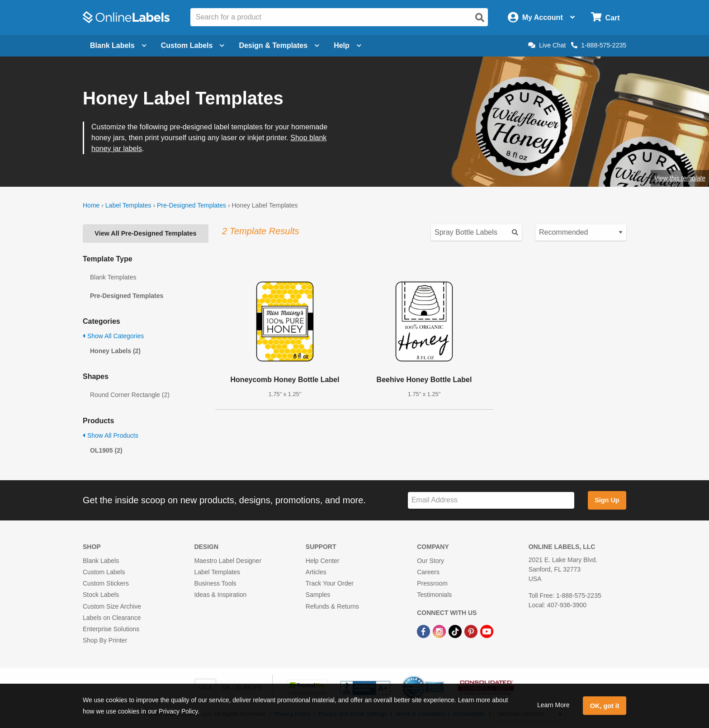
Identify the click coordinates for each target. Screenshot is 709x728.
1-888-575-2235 (599, 45)
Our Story (430, 561)
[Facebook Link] (424, 631)
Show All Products (111, 435)
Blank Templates (113, 277)
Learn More (553, 705)
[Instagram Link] (440, 631)
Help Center (323, 561)
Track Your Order (330, 583)
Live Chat (547, 45)
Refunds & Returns (332, 606)
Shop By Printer (105, 640)
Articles (316, 572)
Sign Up (607, 500)
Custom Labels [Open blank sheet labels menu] (193, 45)
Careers (428, 572)
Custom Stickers (106, 583)
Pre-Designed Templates (191, 205)
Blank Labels (101, 561)
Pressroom (432, 583)
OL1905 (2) (106, 450)
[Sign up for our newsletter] (491, 500)
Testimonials (434, 595)
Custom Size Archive (112, 606)
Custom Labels (104, 572)
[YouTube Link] (487, 631)
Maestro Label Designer (228, 561)
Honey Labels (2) (115, 351)
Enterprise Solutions (111, 629)
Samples (318, 595)
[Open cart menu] (605, 17)
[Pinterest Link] (472, 631)
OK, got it (605, 706)
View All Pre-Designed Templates (145, 233)
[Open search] (480, 18)
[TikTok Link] (456, 631)
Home (91, 205)
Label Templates (128, 205)
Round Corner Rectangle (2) (130, 395)
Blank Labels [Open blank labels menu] (118, 45)
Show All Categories (113, 336)
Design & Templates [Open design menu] (279, 45)
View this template (680, 178)
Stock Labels (101, 595)
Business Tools (215, 583)
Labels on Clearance (112, 618)
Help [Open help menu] (347, 45)
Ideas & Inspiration (220, 595)
